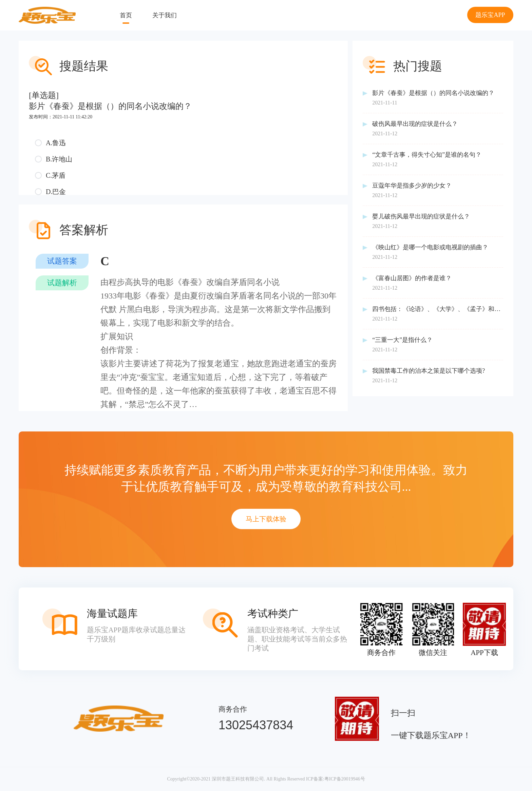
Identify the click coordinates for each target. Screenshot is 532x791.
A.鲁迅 (56, 143)
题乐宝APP (490, 15)
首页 (126, 15)
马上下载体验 (266, 519)
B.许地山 (59, 159)
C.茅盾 (56, 175)
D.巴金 (56, 192)
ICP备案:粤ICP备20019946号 (335, 779)
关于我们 (165, 15)
